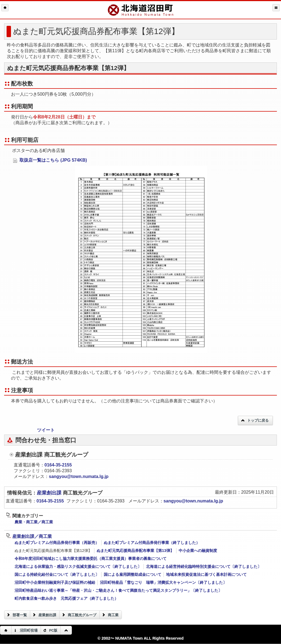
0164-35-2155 (58, 465)
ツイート (46, 430)
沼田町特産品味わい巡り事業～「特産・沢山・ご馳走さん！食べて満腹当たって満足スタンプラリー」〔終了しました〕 (118, 590)
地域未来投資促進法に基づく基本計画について (206, 574)
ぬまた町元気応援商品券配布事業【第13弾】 (135, 551)
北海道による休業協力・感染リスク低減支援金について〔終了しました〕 (78, 566)
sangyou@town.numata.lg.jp (79, 476)
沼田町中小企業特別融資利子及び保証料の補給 (55, 582)
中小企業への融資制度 (198, 551)
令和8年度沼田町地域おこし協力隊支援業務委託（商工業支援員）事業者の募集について (91, 559)
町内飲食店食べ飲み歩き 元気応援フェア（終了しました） (66, 598)
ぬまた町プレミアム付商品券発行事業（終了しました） (152, 543)
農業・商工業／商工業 (34, 522)
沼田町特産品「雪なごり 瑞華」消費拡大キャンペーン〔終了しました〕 (163, 582)
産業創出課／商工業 (29, 536)
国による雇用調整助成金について (133, 574)
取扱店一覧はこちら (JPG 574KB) (50, 160)
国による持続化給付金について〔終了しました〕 (57, 574)
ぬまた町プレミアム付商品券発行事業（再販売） (57, 543)
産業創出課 (50, 493)
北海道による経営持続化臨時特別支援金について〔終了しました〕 (204, 566)
